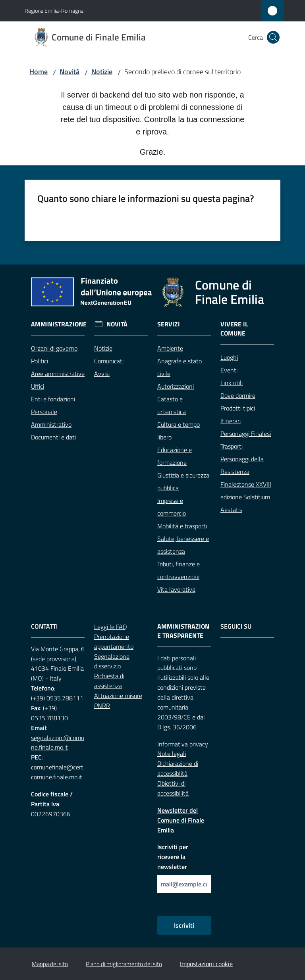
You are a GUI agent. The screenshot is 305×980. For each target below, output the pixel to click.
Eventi (229, 370)
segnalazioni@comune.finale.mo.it (58, 743)
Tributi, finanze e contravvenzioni (179, 570)
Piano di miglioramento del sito (124, 964)
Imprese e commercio (172, 507)
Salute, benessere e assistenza (183, 545)
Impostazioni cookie (206, 964)
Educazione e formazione (175, 456)
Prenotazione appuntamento (114, 642)
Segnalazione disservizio (112, 661)
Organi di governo (54, 348)
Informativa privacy (183, 744)
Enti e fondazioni (53, 399)
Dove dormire (238, 395)
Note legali (172, 754)
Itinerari (231, 421)
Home (39, 72)
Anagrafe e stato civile (180, 367)
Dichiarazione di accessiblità (178, 768)
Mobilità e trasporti (182, 526)
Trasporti (232, 446)
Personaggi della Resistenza (242, 465)
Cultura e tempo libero (179, 431)
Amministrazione (59, 324)
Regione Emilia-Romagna (54, 11)
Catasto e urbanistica (172, 405)
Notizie (102, 72)
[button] (273, 37)
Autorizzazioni (176, 386)
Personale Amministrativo (51, 418)
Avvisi (102, 374)
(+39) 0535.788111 (57, 698)
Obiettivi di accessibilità (173, 788)
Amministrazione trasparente (183, 631)
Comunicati (109, 361)
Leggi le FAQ (111, 627)
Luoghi (229, 357)
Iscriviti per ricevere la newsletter (173, 857)
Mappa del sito (50, 964)
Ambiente (170, 348)
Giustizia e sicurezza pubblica (183, 481)
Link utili (232, 383)
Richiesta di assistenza (109, 681)
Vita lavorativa (176, 589)
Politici (40, 361)
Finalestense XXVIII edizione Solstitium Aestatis (246, 497)
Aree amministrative (58, 374)
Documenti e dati (53, 437)
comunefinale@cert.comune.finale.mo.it (58, 772)
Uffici (38, 386)
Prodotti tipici (238, 408)
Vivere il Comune (234, 329)
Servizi (169, 324)
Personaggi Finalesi (246, 433)
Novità (69, 72)
